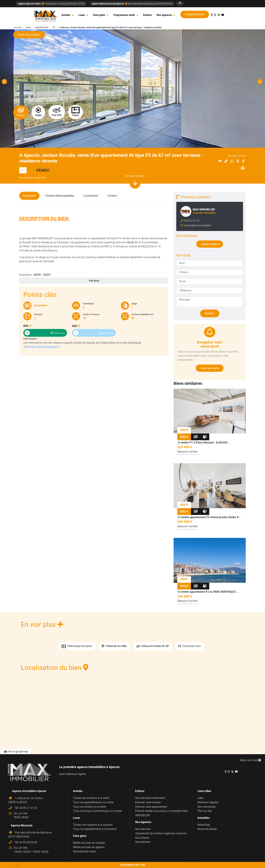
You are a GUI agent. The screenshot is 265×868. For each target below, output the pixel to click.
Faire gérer (99, 15)
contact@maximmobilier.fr (197, 226)
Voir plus (94, 281)
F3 (54, 27)
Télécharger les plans (77, 646)
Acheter (66, 15)
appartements (42, 27)
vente (28, 27)
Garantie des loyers (84, 851)
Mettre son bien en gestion (89, 847)
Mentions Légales (208, 802)
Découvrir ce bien (187, 452)
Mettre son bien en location (89, 843)
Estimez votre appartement (151, 807)
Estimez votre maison (148, 802)
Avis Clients (142, 838)
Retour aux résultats (30, 35)
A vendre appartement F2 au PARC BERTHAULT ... (209, 592)
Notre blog (204, 825)
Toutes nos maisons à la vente (91, 798)
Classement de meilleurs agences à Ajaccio (161, 833)
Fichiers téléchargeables (60, 196)
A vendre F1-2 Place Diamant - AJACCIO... (204, 443)
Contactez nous (189, 646)
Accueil (18, 27)
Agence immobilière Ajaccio (29, 791)
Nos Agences (164, 15)
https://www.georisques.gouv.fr (42, 347)
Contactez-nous (196, 14)
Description (29, 196)
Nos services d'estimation (150, 798)
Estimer (147, 15)
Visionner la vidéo (114, 646)
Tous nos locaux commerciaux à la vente (97, 811)
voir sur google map (16, 751)
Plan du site (204, 811)
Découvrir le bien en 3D (152, 646)
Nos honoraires (206, 807)
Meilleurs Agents (76, 774)
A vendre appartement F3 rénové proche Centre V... (209, 517)
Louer (82, 15)
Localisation (91, 196)
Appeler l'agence (211, 244)
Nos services (143, 829)
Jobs (200, 798)
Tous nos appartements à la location (95, 829)
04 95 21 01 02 (191, 221)
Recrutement (143, 842)
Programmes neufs (124, 15)
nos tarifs (41, 178)
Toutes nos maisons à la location (93, 825)
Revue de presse (207, 829)
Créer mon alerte (211, 368)
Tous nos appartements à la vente (93, 802)
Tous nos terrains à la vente (89, 807)
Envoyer (211, 313)
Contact (112, 196)
